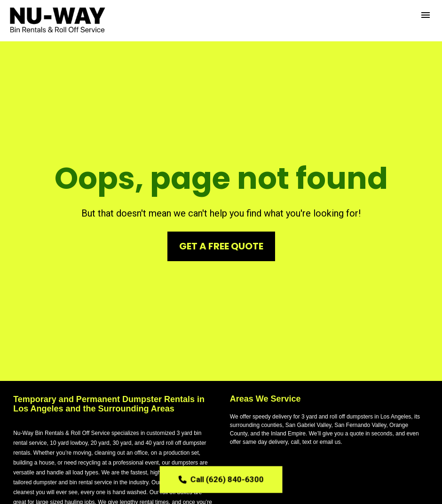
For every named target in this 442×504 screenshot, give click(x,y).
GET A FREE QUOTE (221, 238)
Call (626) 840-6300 (221, 479)
